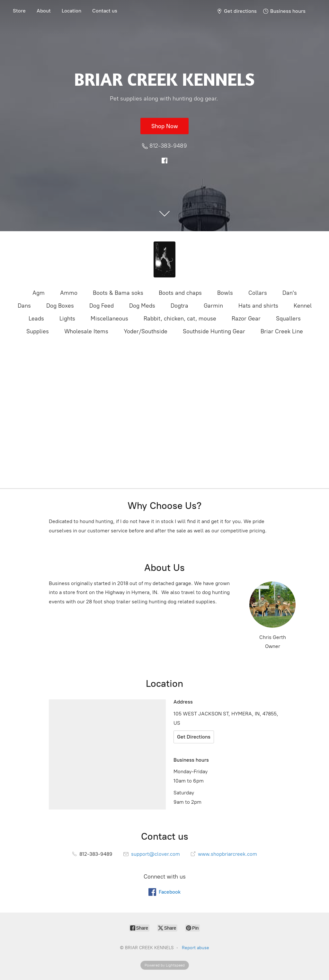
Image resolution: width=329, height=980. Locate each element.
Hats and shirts (258, 306)
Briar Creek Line (282, 331)
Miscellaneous (109, 319)
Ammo (69, 293)
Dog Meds (142, 306)
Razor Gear (246, 319)
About (44, 11)
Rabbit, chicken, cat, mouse (180, 319)
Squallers (288, 319)
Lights (67, 319)
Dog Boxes (60, 306)
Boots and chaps (180, 293)
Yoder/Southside (146, 331)
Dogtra (179, 306)
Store (19, 11)
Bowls (225, 293)
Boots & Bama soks (118, 293)
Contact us (105, 11)
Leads (36, 319)
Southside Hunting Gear (214, 331)
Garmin (213, 306)
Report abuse (196, 948)
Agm (39, 293)
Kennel (303, 306)
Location (71, 11)
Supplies (38, 331)
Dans (24, 306)
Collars (258, 293)
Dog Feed (102, 306)
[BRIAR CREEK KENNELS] (164, 259)
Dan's (290, 293)
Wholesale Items (86, 331)
